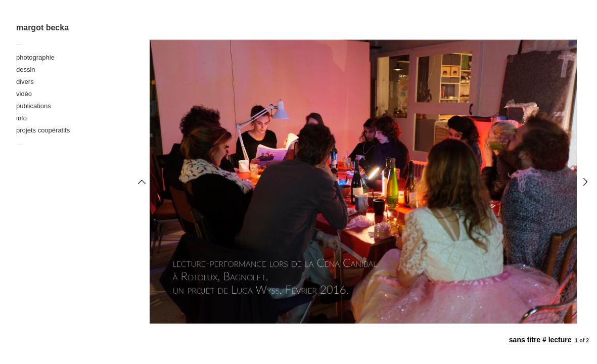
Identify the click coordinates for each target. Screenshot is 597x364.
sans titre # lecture (540, 340)
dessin (26, 70)
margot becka (42, 28)
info (21, 118)
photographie (35, 57)
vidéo (24, 94)
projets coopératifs (43, 130)
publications (34, 106)
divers (25, 82)
